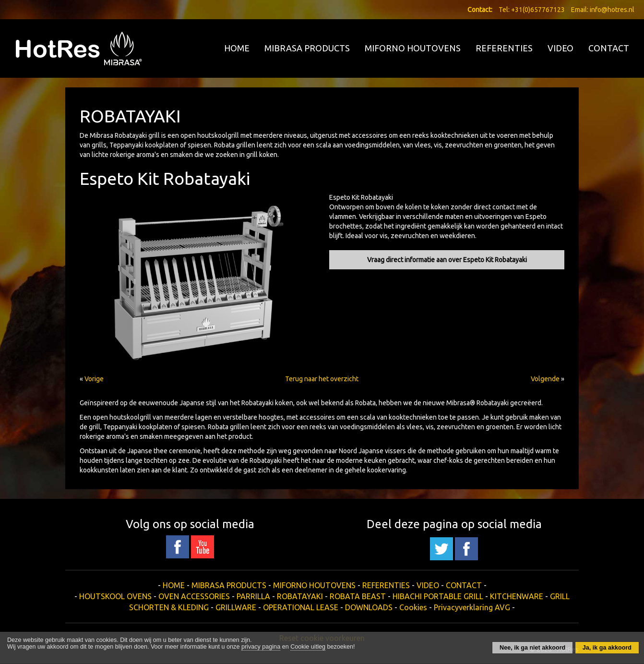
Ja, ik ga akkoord (607, 648)
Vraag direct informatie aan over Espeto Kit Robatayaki (447, 260)
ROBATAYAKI (300, 596)
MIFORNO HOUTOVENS (413, 48)
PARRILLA (253, 596)
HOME (237, 48)
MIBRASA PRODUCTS (307, 48)
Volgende (545, 379)
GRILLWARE (236, 607)
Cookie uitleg (308, 647)
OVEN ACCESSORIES (194, 596)
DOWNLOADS (369, 607)
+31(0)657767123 (538, 10)
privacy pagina (261, 647)
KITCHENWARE (517, 596)
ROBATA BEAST (358, 596)
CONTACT (609, 48)
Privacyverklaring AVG (472, 607)
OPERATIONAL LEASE (301, 607)
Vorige (94, 379)
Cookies (413, 607)
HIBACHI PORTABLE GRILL (438, 596)
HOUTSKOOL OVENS (115, 596)
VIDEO (561, 48)
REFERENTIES (504, 48)
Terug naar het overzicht (322, 379)
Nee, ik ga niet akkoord (532, 648)
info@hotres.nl (612, 10)
